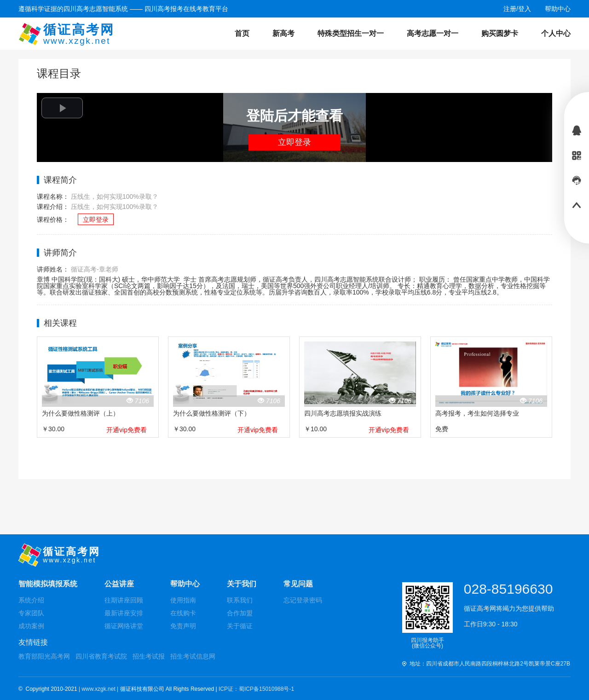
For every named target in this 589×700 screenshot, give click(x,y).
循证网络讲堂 (124, 626)
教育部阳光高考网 (44, 656)
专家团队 (31, 613)
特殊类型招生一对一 (351, 33)
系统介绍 (31, 600)
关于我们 (242, 584)
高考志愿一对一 (433, 33)
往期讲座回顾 (124, 600)
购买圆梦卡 (500, 33)
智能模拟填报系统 (48, 584)
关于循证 (240, 626)
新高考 (283, 33)
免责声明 (183, 626)
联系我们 (240, 600)
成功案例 (31, 626)
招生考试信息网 (193, 656)
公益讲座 (119, 584)
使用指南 (183, 600)
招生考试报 (149, 656)
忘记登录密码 (303, 600)
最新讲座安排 (124, 613)
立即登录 (294, 142)
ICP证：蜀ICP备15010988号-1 (256, 689)
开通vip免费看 (127, 430)
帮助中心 (185, 584)
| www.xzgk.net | (99, 689)
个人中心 (556, 33)
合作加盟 (240, 613)
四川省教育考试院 (101, 656)
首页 (242, 33)
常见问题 (298, 584)
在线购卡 (183, 613)
